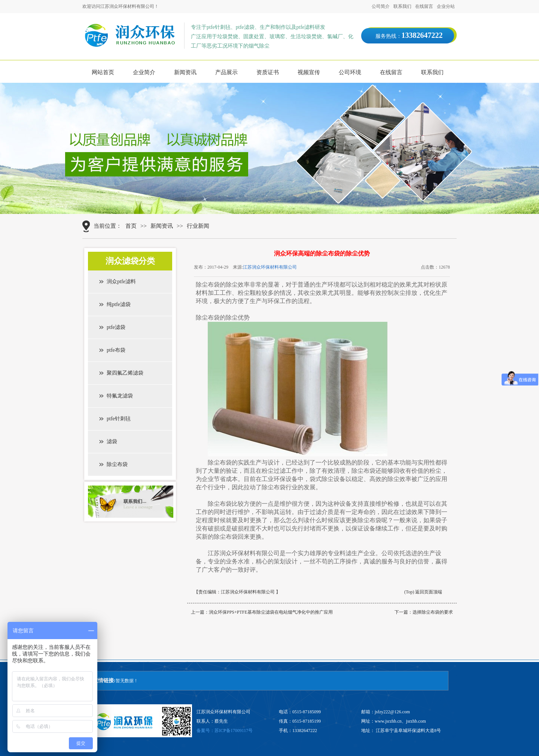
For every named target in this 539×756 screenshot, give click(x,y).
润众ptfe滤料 (121, 282)
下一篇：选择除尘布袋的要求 (424, 612)
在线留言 (424, 6)
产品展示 (226, 72)
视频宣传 (309, 72)
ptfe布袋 (116, 350)
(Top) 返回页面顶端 (423, 592)
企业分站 (446, 6)
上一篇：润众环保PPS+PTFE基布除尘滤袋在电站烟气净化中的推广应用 (262, 612)
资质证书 (268, 72)
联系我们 (402, 6)
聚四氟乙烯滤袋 (125, 373)
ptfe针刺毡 (119, 419)
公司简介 (381, 6)
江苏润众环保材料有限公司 (270, 267)
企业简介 (144, 72)
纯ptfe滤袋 (119, 304)
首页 (131, 226)
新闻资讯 (185, 72)
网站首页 (103, 72)
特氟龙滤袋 (120, 396)
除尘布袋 (117, 464)
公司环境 (350, 72)
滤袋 (112, 441)
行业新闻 (198, 226)
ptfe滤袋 (116, 327)
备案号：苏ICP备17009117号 (225, 731)
